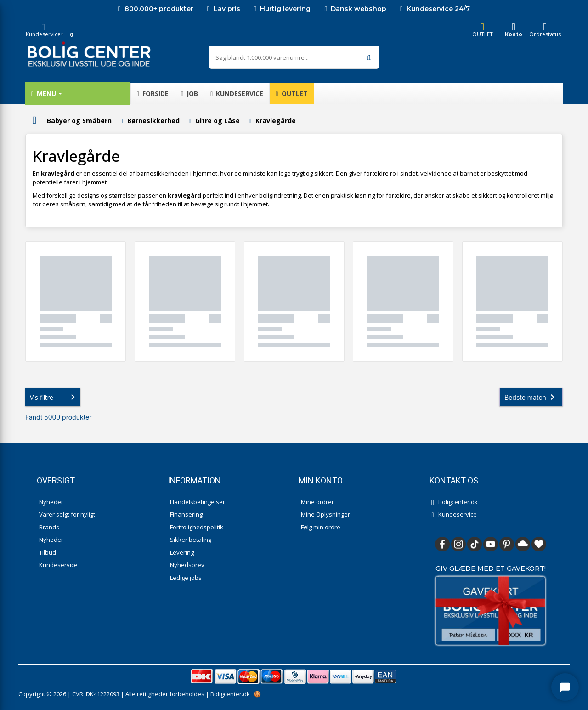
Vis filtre (54, 397)
